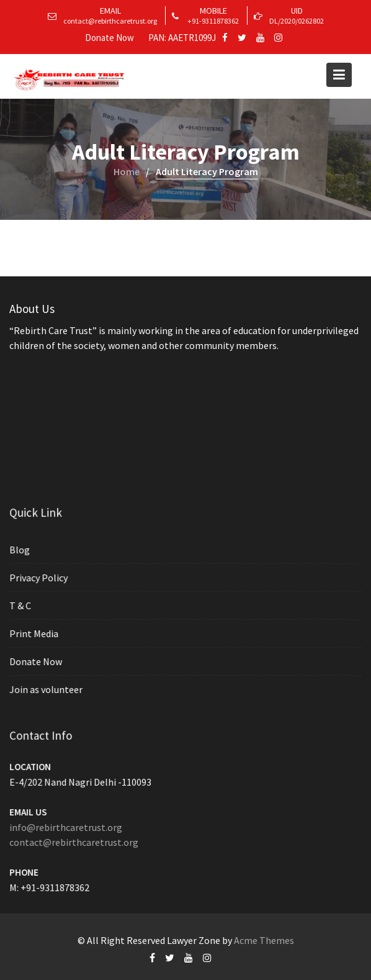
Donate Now (110, 38)
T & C (22, 606)
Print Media (35, 633)
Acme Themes (264, 940)
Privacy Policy (40, 578)
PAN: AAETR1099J (182, 38)
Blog (21, 550)
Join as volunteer (47, 689)
